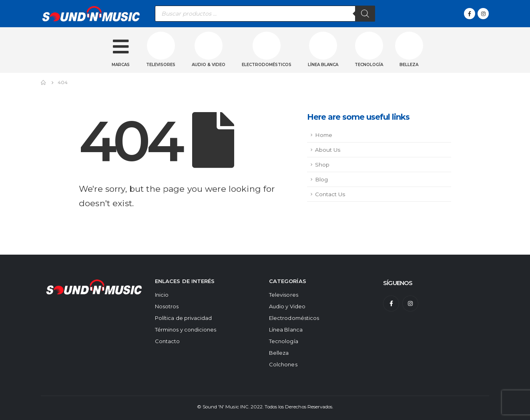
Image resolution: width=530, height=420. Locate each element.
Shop (322, 165)
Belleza (409, 64)
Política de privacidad (183, 318)
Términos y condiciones (186, 330)
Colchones (283, 364)
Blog (321, 179)
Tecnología (369, 64)
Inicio (162, 295)
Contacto (168, 341)
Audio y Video (287, 306)
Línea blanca (323, 64)
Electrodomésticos (267, 64)
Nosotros (167, 306)
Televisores (161, 64)
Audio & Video (209, 64)
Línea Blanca (286, 330)
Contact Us (330, 194)
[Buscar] (365, 14)
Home (324, 135)
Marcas (121, 64)
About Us (328, 150)
